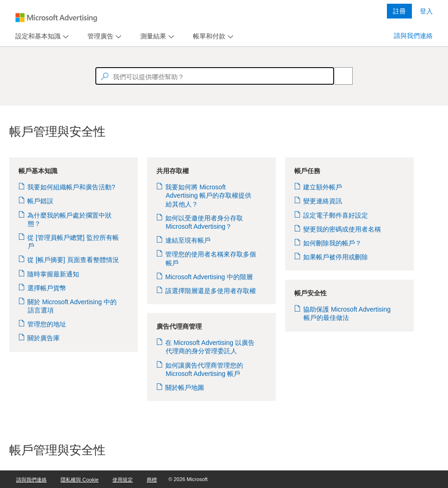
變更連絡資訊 (323, 201)
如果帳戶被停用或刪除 (336, 257)
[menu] (41, 36)
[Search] (338, 76)
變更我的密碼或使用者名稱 (342, 229)
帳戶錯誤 (40, 201)
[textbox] (215, 76)
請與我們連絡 (413, 36)
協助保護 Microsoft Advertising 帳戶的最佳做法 (347, 313)
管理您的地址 (47, 324)
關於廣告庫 (44, 338)
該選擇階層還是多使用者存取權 (211, 291)
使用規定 (123, 480)
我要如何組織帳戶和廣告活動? (72, 187)
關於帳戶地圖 (185, 388)
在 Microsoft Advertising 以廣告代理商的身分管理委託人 (210, 347)
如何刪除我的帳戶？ (333, 243)
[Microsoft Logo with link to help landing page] (56, 18)
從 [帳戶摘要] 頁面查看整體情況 (73, 260)
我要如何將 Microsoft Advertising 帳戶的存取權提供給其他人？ (208, 195)
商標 (152, 480)
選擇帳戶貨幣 (47, 288)
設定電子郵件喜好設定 (336, 215)
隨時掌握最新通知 (53, 274)
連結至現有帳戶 (188, 240)
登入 (426, 11)
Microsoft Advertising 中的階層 (209, 277)
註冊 (399, 11)
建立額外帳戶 (323, 187)
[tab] (36, 36)
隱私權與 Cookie (80, 480)
